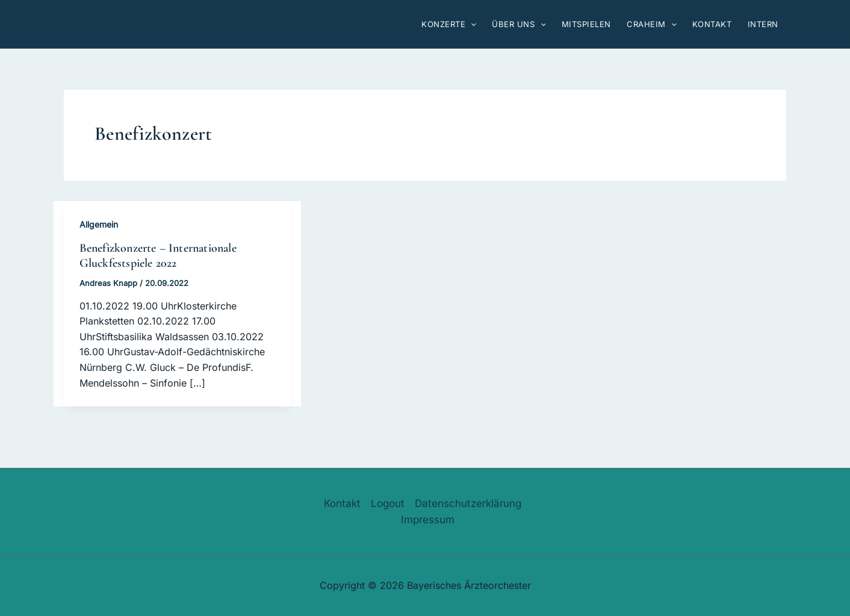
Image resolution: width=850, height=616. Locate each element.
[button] (471, 24)
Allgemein (99, 224)
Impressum (428, 520)
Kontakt (342, 503)
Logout (388, 503)
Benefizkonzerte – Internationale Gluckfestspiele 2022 (158, 256)
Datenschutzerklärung (468, 503)
